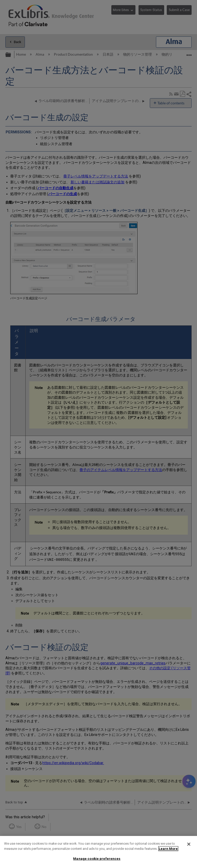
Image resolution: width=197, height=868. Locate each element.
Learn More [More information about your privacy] (168, 849)
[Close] (189, 844)
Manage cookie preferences (97, 859)
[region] (98, 852)
